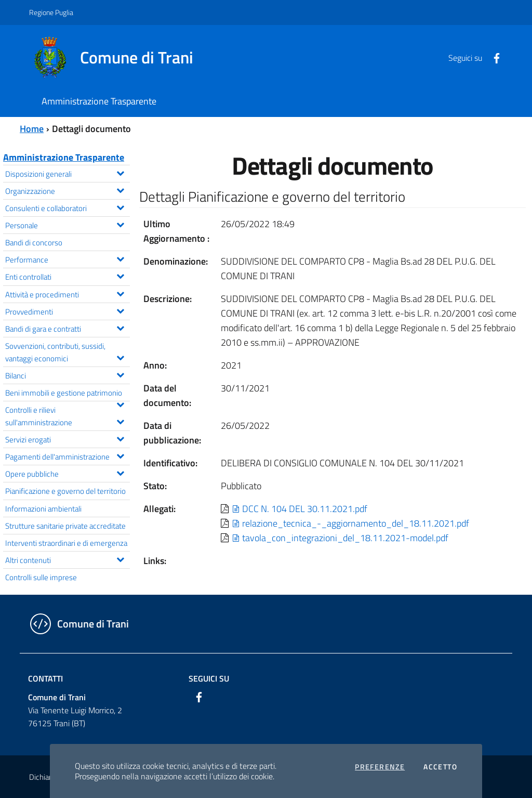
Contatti (45, 678)
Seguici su (209, 678)
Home (32, 129)
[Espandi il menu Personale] (120, 224)
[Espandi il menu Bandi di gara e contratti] (120, 327)
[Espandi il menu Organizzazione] (120, 189)
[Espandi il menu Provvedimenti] (120, 310)
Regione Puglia (51, 12)
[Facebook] (493, 57)
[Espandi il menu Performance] (120, 258)
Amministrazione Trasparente (64, 157)
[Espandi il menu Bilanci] (120, 374)
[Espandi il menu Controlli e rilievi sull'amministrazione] (120, 421)
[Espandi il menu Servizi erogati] (120, 438)
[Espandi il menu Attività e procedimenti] (120, 293)
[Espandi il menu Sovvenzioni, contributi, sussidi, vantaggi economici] (120, 357)
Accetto (440, 767)
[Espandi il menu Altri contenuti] (120, 558)
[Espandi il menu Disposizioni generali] (120, 172)
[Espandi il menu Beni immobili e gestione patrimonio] (120, 403)
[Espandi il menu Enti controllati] (120, 275)
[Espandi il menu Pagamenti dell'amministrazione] (120, 455)
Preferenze (380, 767)
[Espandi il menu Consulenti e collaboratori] (120, 206)
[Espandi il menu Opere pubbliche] (120, 472)
